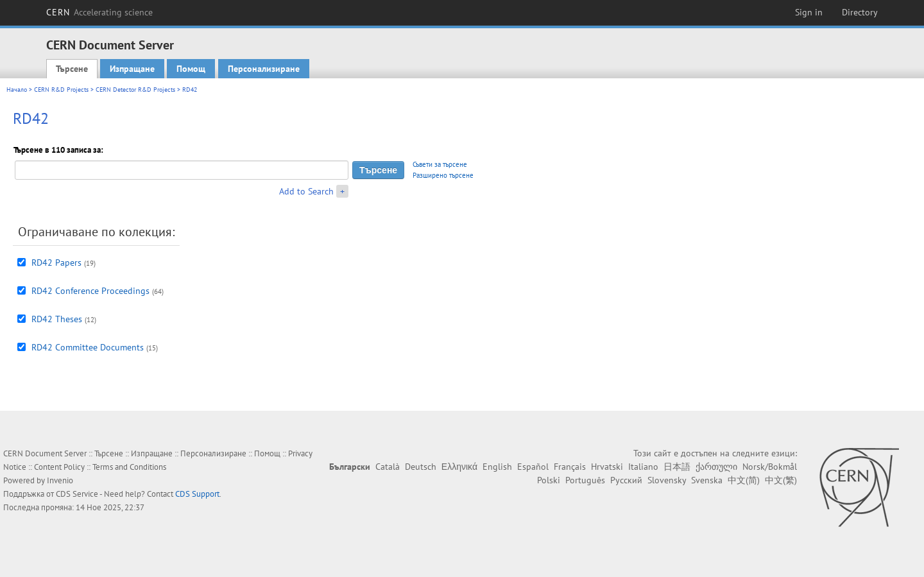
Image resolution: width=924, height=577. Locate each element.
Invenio (60, 480)
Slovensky (667, 480)
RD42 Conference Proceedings (90, 291)
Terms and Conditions (129, 467)
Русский (626, 480)
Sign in (809, 12)
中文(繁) (781, 480)
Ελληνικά (459, 467)
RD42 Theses (57, 319)
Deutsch (421, 467)
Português (585, 480)
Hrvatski (607, 467)
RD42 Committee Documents (88, 347)
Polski (549, 480)
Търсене (72, 69)
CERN (99, 12)
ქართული (716, 467)
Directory (860, 12)
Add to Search (306, 191)
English (497, 467)
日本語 (677, 467)
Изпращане (132, 69)
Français (570, 467)
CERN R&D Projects (61, 90)
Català (388, 467)
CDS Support (197, 494)
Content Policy (59, 467)
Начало (17, 90)
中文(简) (744, 480)
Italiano (643, 467)
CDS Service (77, 494)
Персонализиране (264, 69)
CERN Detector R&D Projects (135, 90)
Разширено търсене (443, 175)
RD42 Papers (56, 263)
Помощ (191, 69)
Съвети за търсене (440, 164)
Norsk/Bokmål (770, 467)
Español (533, 467)
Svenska (707, 480)
